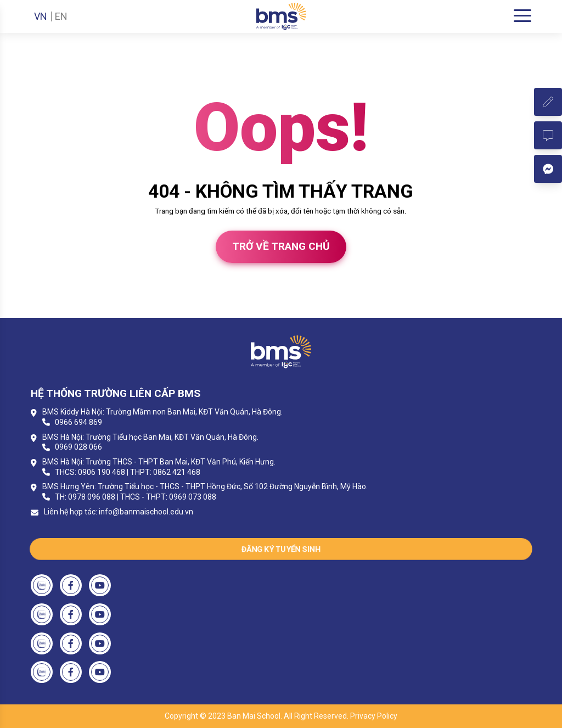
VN (41, 16)
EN (61, 16)
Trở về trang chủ (281, 246)
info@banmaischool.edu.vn (146, 512)
